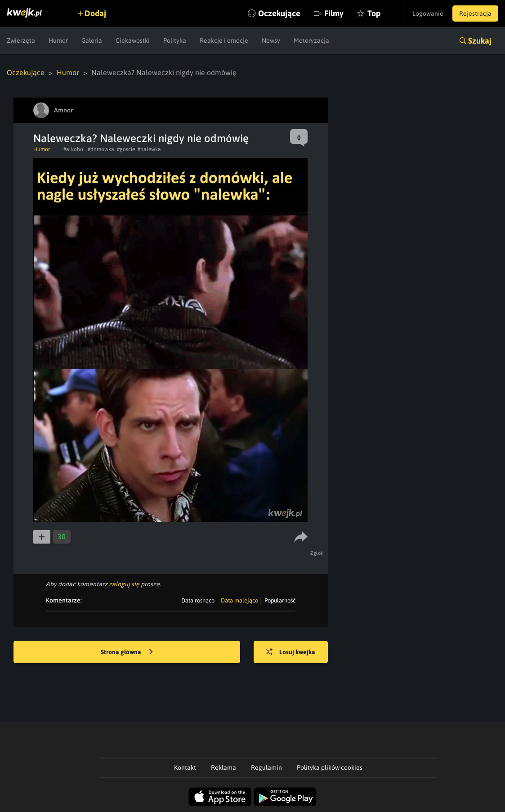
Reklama (223, 767)
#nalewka (149, 149)
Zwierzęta (21, 40)
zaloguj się (124, 584)
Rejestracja (475, 13)
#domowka (101, 149)
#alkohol (74, 149)
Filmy (334, 13)
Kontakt (185, 767)
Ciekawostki (133, 40)
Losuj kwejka (290, 652)
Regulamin (266, 767)
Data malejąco (239, 600)
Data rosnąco (198, 600)
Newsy (271, 40)
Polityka (175, 40)
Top (374, 13)
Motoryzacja (311, 40)
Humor (58, 40)
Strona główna (127, 652)
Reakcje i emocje (224, 40)
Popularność (280, 600)
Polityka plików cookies (330, 767)
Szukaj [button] (480, 41)
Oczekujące (279, 13)
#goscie (126, 149)
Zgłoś (317, 553)
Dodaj (95, 13)
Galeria (92, 40)
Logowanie (428, 13)
